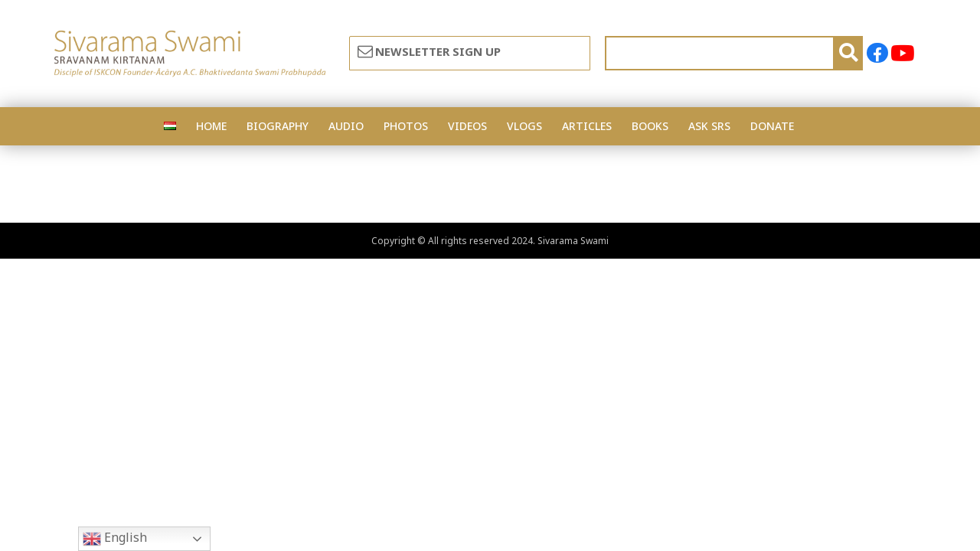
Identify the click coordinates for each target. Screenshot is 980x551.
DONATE (772, 126)
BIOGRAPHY (278, 126)
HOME (211, 126)
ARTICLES (587, 126)
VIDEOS (467, 126)
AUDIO (346, 126)
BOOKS (650, 126)
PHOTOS (406, 126)
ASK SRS (709, 126)
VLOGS (524, 126)
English (115, 538)
